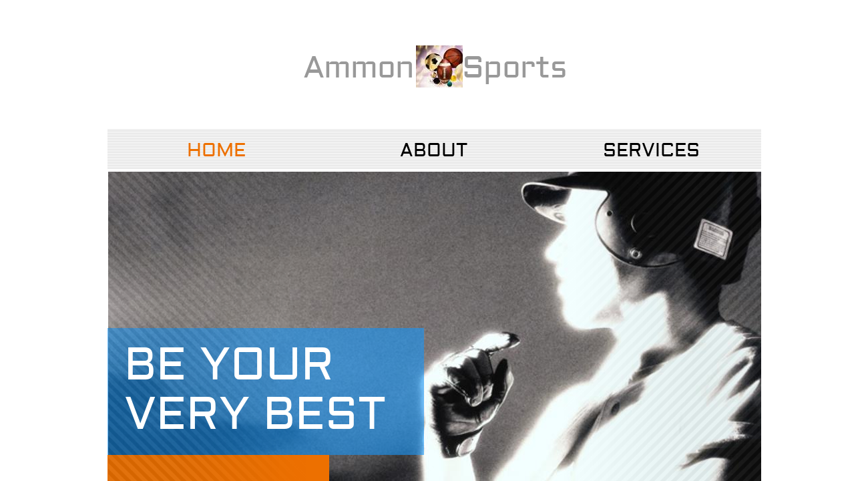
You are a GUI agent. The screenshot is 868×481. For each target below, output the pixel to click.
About (434, 151)
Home (216, 151)
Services (651, 151)
